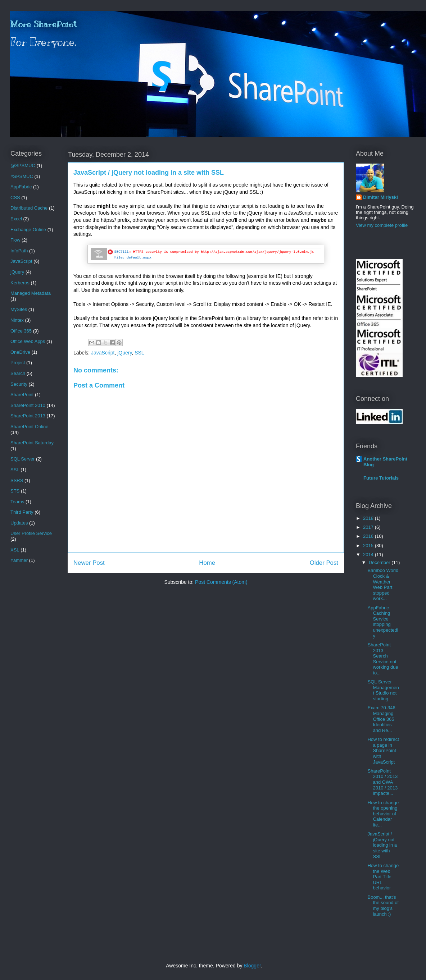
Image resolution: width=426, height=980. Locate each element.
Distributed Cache (29, 208)
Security (19, 384)
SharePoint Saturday (32, 443)
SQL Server (22, 459)
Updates (19, 523)
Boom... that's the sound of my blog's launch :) (383, 906)
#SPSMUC (22, 176)
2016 (369, 536)
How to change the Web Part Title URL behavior (383, 877)
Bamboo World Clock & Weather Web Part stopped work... (383, 584)
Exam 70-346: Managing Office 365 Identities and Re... (382, 719)
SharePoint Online (30, 427)
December (380, 562)
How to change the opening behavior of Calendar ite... (383, 814)
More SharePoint (43, 24)
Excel (16, 219)
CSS (15, 198)
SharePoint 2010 (28, 405)
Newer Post (89, 563)
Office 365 (21, 331)
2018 (369, 518)
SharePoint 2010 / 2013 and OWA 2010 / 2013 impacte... (382, 782)
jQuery (124, 353)
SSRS (17, 480)
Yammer (19, 560)
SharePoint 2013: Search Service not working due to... (383, 659)
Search (18, 373)
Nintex (17, 320)
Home (207, 563)
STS (15, 491)
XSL (15, 550)
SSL (139, 353)
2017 (369, 527)
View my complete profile (382, 225)
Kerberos (20, 283)
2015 (369, 546)
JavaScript (103, 353)
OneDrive (20, 352)
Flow (15, 240)
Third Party (22, 512)
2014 (369, 555)
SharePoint (22, 395)
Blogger (252, 966)
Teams (17, 502)
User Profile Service (31, 533)
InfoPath (19, 251)
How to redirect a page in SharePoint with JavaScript (383, 750)
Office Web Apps (28, 341)
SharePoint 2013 (28, 416)
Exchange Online (28, 230)
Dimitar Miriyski (380, 197)
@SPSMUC (23, 166)
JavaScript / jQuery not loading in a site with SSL (382, 845)
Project (18, 363)
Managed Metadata (31, 293)
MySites (19, 309)
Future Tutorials (381, 478)
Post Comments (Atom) (221, 582)
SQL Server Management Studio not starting (383, 690)
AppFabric (21, 187)
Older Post (324, 563)
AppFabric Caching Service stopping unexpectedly (383, 622)
